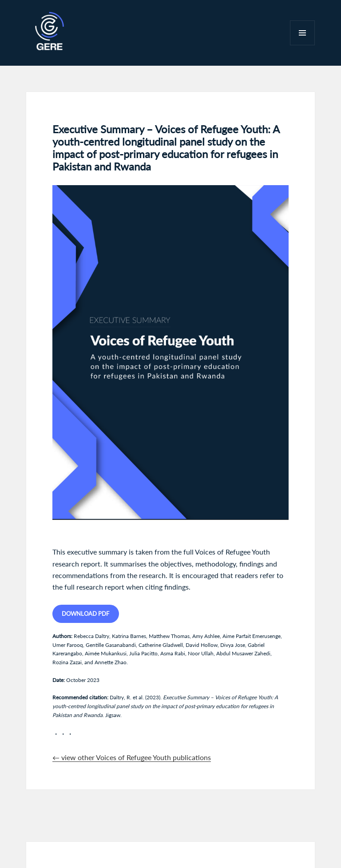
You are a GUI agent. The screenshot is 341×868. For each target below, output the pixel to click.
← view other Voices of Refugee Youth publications (132, 757)
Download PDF (85, 614)
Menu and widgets (303, 45)
